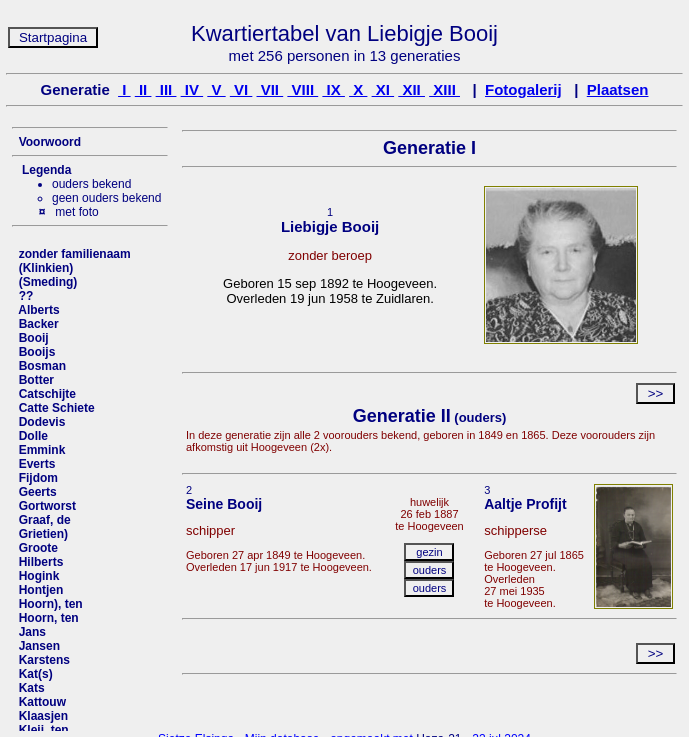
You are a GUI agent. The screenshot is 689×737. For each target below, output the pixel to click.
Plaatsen (618, 89)
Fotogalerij (523, 89)
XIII (444, 89)
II (143, 89)
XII (411, 89)
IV (192, 89)
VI (241, 89)
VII (270, 89)
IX (333, 89)
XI (383, 89)
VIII (302, 89)
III (166, 89)
